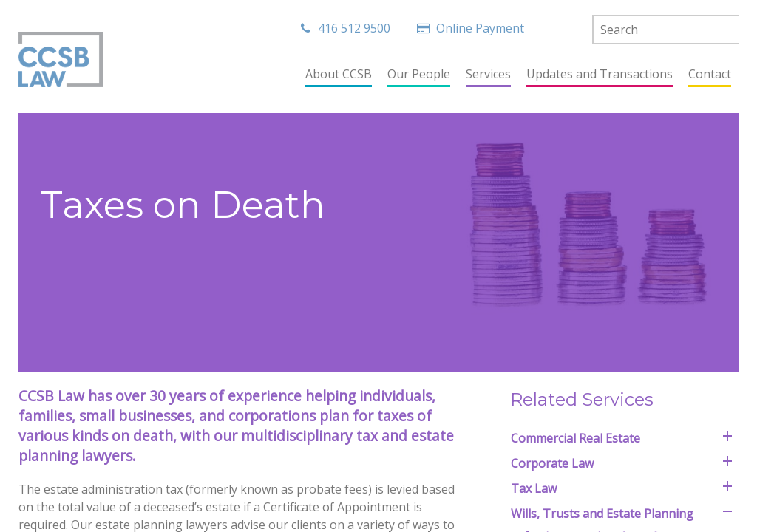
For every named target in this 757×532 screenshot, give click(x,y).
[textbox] (666, 30)
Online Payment (472, 28)
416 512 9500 (346, 28)
